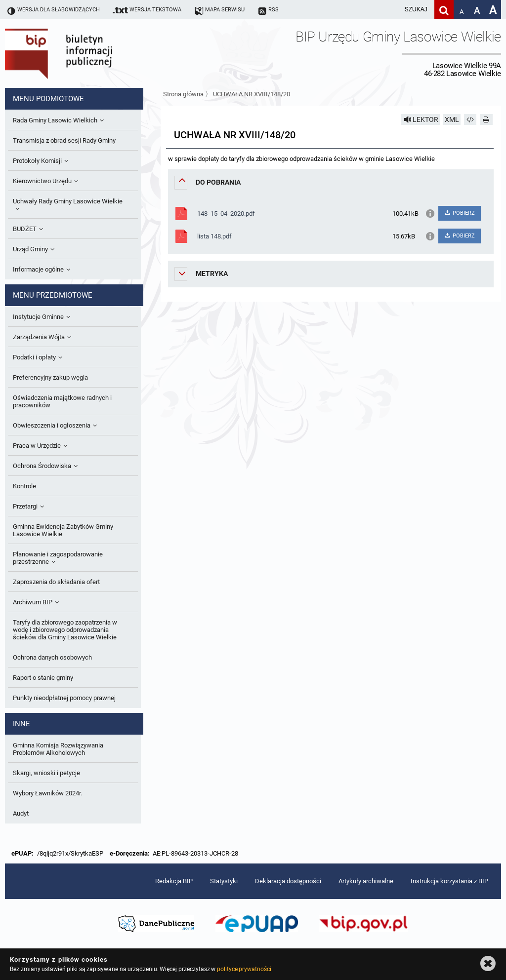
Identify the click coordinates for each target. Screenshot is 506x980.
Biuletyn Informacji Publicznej (86, 53)
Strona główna (183, 94)
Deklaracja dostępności (288, 881)
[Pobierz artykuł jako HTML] (470, 119)
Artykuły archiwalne (366, 881)
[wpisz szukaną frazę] (391, 10)
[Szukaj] (444, 10)
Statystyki (224, 881)
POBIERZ (459, 213)
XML (452, 119)
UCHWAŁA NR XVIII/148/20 (252, 94)
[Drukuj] (486, 119)
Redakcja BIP (174, 881)
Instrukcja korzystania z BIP (449, 881)
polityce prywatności (244, 969)
